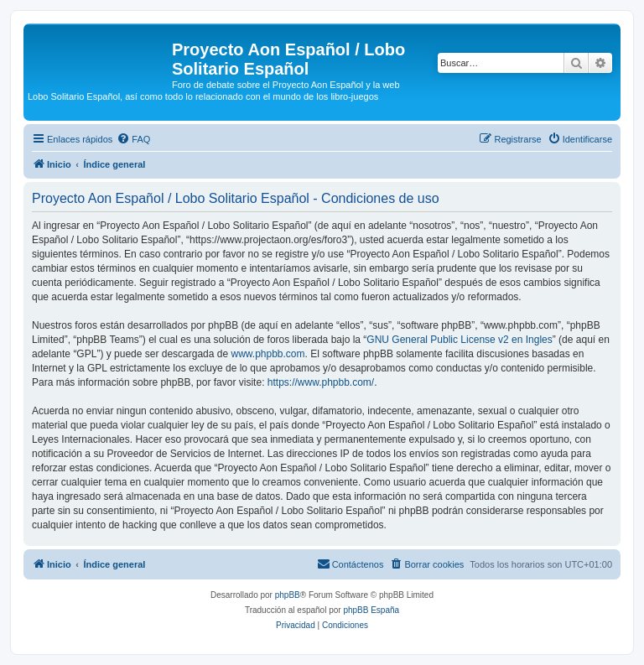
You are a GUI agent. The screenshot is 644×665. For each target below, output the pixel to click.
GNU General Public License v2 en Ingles (459, 340)
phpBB (288, 595)
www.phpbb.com (267, 354)
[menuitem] (133, 139)
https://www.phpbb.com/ (321, 382)
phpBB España (371, 610)
